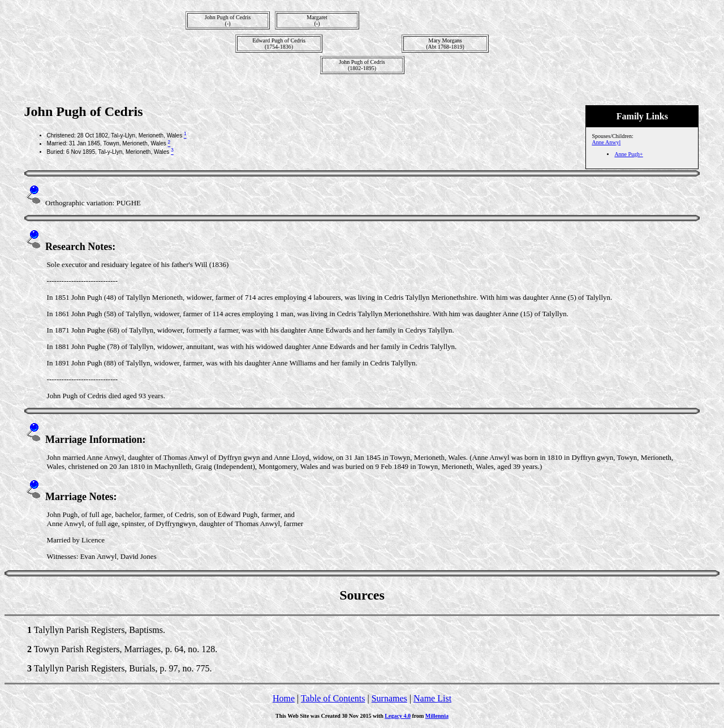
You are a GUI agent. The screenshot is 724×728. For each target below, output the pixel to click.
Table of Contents (333, 698)
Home (284, 698)
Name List (432, 698)
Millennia (437, 716)
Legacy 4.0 (398, 716)
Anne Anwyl (606, 142)
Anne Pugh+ (628, 154)
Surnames (389, 698)
